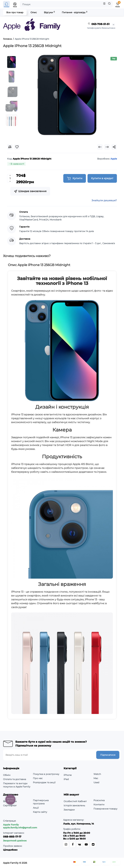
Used (96, 782)
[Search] (109, 4)
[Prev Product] (100, 147)
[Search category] (104, 4)
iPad (66, 779)
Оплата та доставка (15, 779)
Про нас (38, 778)
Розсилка (99, 800)
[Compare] (10, 147)
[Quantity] (10, 178)
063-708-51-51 (98, 24)
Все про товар (15, 12)
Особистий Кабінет (75, 801)
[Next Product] (107, 147)
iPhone (68, 775)
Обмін (7, 775)
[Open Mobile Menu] (15, 4)
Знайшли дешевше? (104, 200)
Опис (34, 12)
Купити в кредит (102, 178)
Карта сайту (40, 812)
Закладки (69, 810)
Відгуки (49, 12)
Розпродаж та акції (44, 782)
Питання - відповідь (75, 12)
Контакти (99, 805)
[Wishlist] (17, 147)
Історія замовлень (74, 805)
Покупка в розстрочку (46, 774)
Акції (36, 808)
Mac (96, 778)
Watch (97, 774)
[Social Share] (114, 147)
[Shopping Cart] (118, 4)
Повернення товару (105, 809)
